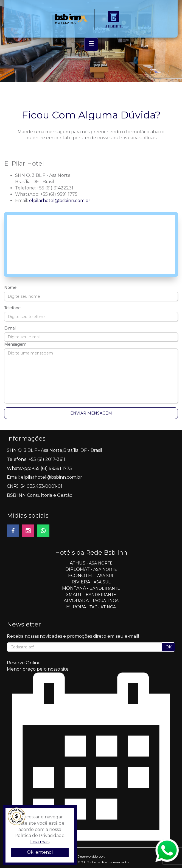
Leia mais (40, 842)
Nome (10, 288)
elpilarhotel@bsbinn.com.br (60, 201)
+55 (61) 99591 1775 (52, 468)
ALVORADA (76, 601)
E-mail (10, 328)
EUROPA (76, 607)
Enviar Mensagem (91, 413)
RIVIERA (81, 582)
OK (169, 647)
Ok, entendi (40, 852)
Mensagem (15, 344)
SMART (74, 595)
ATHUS (78, 563)
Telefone (12, 308)
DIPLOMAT (78, 569)
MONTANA (74, 588)
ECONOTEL (81, 576)
